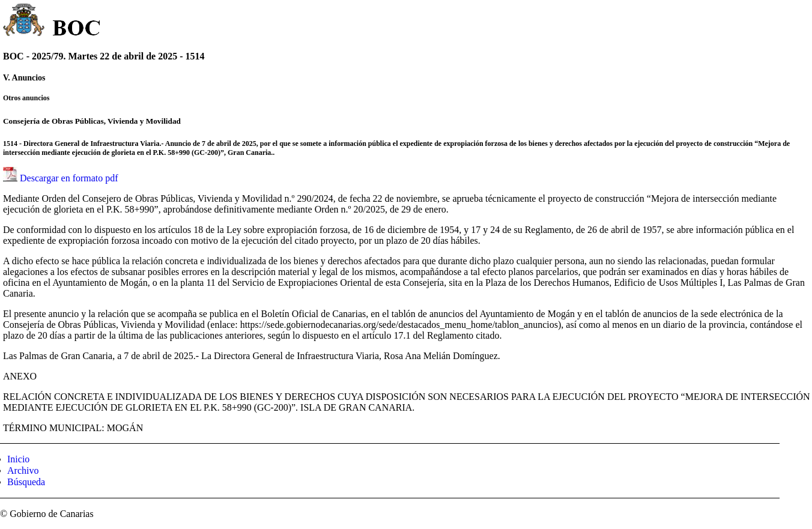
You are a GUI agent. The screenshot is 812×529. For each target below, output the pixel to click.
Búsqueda (26, 482)
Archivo (23, 470)
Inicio (18, 459)
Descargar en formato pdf (69, 178)
